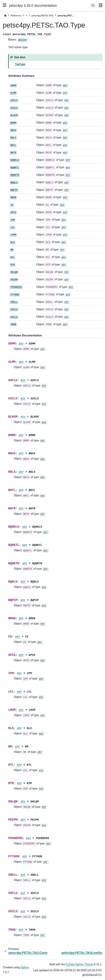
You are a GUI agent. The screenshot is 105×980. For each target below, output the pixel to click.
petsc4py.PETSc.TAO (42, 16)
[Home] (5, 16)
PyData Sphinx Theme (79, 964)
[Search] (93, 6)
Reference (16, 16)
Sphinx (25, 967)
